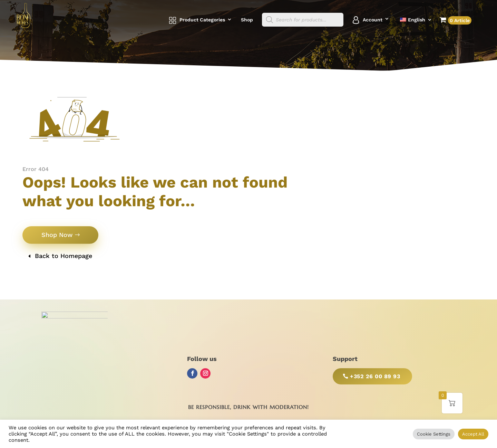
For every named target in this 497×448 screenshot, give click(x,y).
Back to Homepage (64, 256)
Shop (247, 20)
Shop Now (57, 235)
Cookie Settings (434, 434)
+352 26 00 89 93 (375, 376)
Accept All (473, 434)
